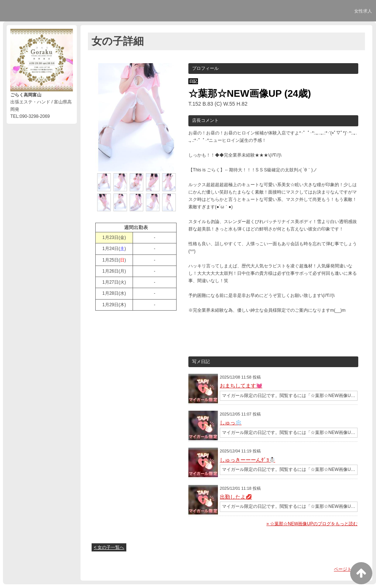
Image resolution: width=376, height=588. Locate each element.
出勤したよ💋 (236, 497)
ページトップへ (349, 569)
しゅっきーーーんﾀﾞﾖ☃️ (247, 460)
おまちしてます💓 (241, 386)
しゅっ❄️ (231, 423)
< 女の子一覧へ (109, 547)
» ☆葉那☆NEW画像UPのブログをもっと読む (312, 524)
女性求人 (363, 11)
